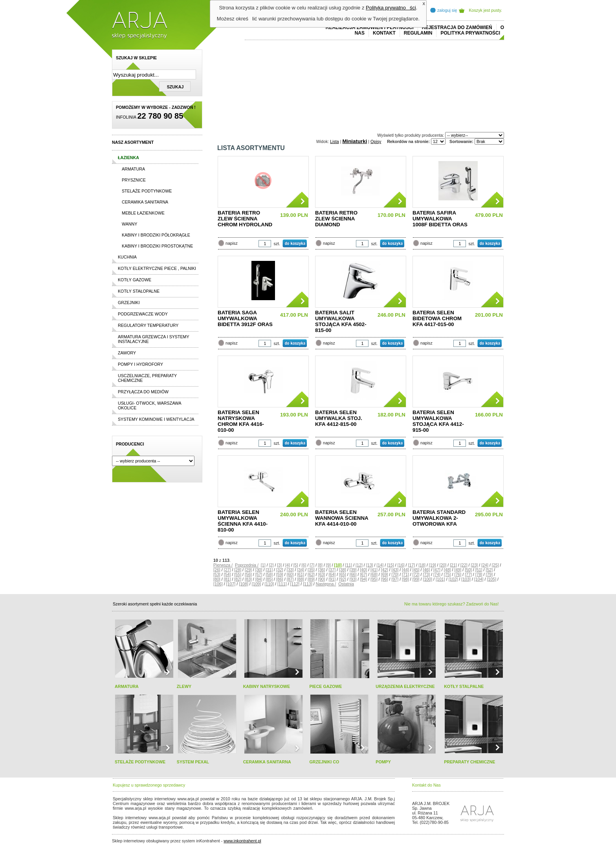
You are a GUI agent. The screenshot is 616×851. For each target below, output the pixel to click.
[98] (405, 579)
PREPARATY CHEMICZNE (469, 762)
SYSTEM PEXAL (193, 762)
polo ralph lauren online (338, 808)
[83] (248, 579)
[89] (311, 579)
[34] (301, 570)
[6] (304, 565)
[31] (269, 570)
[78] (479, 574)
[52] (489, 570)
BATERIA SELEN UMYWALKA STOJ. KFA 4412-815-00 (339, 418)
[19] (433, 565)
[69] (385, 574)
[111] (282, 584)
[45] (416, 570)
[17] (411, 565)
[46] (426, 570)
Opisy (376, 141)
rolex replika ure (231, 827)
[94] (363, 579)
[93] (353, 579)
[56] (248, 574)
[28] (238, 570)
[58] (269, 574)
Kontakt (384, 33)
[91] (332, 579)
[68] (374, 574)
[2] (271, 565)
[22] (464, 565)
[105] (491, 579)
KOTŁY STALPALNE (464, 686)
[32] (280, 570)
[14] (380, 565)
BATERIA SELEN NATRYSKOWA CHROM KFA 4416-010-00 (241, 421)
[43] (395, 570)
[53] (217, 574)
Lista (335, 141)
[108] (244, 584)
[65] (343, 574)
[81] (227, 579)
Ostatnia (346, 584)
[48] (447, 570)
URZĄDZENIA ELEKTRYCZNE (405, 686)
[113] (308, 584)
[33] (290, 570)
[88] (301, 579)
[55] (238, 574)
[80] (217, 579)
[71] (405, 574)
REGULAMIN (418, 33)
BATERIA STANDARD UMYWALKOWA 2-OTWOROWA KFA (439, 518)
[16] (401, 565)
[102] (453, 579)
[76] (458, 574)
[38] (343, 570)
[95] (374, 579)
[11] (348, 565)
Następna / (326, 584)
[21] (453, 565)
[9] (328, 565)
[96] (385, 579)
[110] (269, 584)
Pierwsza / (223, 565)
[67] (363, 574)
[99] (416, 579)
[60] (290, 574)
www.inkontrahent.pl (242, 841)
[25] (495, 565)
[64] (332, 574)
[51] (479, 570)
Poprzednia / (247, 565)
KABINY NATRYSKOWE (267, 686)
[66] (353, 574)
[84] (259, 579)
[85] (269, 579)
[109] (257, 584)
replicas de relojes (189, 813)
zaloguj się (447, 10)
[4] (288, 565)
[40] (363, 570)
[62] (311, 574)
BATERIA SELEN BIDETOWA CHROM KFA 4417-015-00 (437, 318)
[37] (332, 570)
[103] (466, 579)
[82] (238, 579)
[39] (353, 570)
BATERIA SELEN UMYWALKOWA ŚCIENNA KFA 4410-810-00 (243, 521)
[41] (374, 570)
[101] (440, 579)
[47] (437, 570)
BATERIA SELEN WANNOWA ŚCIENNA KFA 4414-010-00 (342, 518)
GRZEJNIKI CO (324, 762)
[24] (485, 565)
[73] (426, 574)
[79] (489, 574)
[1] (263, 565)
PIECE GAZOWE (325, 686)
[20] (443, 565)
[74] (437, 574)
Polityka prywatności (470, 33)
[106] (218, 584)
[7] (312, 565)
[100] (427, 579)
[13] (370, 565)
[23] (475, 565)
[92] (343, 579)
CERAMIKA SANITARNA (267, 762)
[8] (320, 565)
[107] (231, 584)
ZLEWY (184, 686)
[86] (280, 579)
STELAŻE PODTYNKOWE (140, 762)
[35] (311, 570)
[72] (416, 574)
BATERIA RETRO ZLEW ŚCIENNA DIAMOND (336, 219)
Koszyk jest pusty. (486, 10)
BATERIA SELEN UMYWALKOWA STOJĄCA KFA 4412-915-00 (438, 421)
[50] (468, 570)
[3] (279, 565)
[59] (280, 574)
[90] (322, 579)
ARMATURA (127, 686)
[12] (359, 565)
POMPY (383, 762)
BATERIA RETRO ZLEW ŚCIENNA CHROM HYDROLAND (245, 219)
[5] (296, 565)
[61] (301, 574)
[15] (390, 565)
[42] (385, 570)
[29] (248, 570)
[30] (259, 570)
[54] (227, 574)
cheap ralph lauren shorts (148, 813)
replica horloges (200, 827)
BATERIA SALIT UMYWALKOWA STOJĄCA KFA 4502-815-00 (341, 321)
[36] (322, 570)
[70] (395, 574)
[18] (422, 565)
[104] (479, 579)
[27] (227, 570)
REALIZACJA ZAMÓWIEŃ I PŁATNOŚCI (370, 28)
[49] (458, 570)
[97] (395, 579)
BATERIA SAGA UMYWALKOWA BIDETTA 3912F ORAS (245, 318)
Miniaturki (355, 141)
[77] (468, 574)
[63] (322, 574)
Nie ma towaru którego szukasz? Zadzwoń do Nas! (451, 604)
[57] (259, 574)
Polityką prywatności (391, 8)
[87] (290, 579)
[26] (217, 570)
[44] (405, 570)
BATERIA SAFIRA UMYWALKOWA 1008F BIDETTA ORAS (440, 219)
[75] (447, 574)
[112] (295, 584)
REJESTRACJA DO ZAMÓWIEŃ (457, 28)
